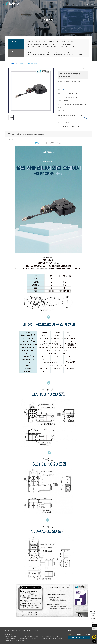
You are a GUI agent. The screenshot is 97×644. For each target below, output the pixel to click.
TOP (94, 641)
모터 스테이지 (39, 42)
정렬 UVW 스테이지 (45, 55)
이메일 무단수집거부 (27, 631)
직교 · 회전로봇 (48, 41)
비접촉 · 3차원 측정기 (48, 47)
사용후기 (44, 143)
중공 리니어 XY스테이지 (57, 55)
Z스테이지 (63, 52)
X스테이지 (41, 52)
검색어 (59, 3)
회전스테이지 (70, 52)
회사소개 (7, 631)
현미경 (63, 47)
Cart (87, 5)
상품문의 (52, 143)
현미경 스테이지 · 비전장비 (34, 47)
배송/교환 (60, 143)
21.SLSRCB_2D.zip (28, 134)
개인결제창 (73, 47)
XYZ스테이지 (56, 52)
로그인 (83, 5)
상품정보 (37, 143)
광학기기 (63, 41)
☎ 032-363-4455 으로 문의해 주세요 (69, 126)
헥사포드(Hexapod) (79, 55)
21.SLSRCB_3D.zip (39, 134)
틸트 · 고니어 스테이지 (33, 55)
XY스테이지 (48, 52)
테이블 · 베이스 (70, 41)
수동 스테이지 (31, 41)
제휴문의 (36, 631)
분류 (12, 52)
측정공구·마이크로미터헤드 (34, 44)
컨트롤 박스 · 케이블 (33, 52)
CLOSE (94, 626)
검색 (79, 5)
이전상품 (12, 140)
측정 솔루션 (58, 44)
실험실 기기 (57, 47)
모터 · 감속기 (56, 41)
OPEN (94, 628)
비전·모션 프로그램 (67, 44)
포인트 (60, 107)
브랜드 (67, 47)
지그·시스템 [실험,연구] (48, 44)
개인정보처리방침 (16, 631)
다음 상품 (85, 140)
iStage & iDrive (68, 55)
